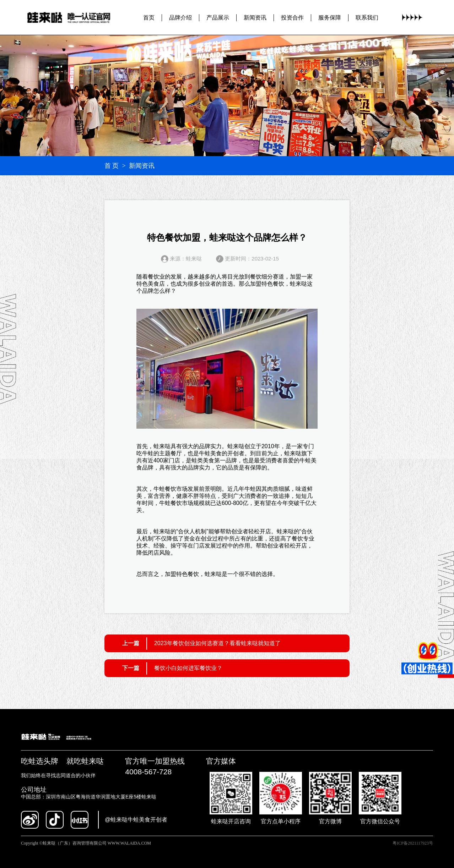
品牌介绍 (180, 18)
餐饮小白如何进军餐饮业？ (188, 668)
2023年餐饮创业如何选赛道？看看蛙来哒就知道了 (217, 643)
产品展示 (218, 18)
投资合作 (292, 18)
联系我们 (367, 18)
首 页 (112, 166)
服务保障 (330, 18)
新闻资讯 (255, 18)
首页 (149, 18)
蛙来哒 (298, 284)
